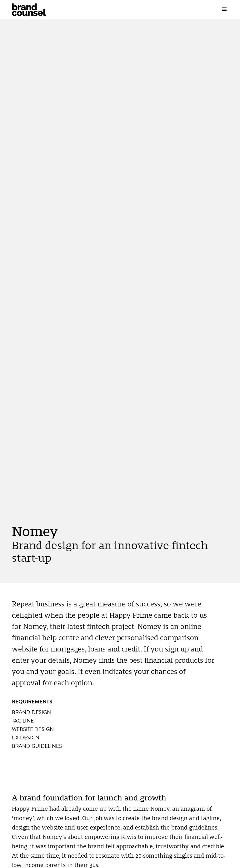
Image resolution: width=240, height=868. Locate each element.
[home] (35, 10)
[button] (227, 9)
